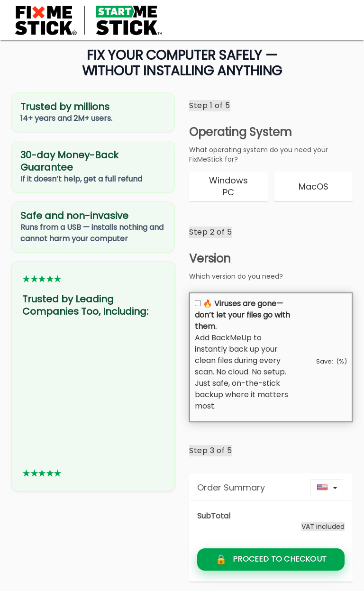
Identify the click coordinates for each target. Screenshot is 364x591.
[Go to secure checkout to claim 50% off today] (271, 559)
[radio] (228, 186)
